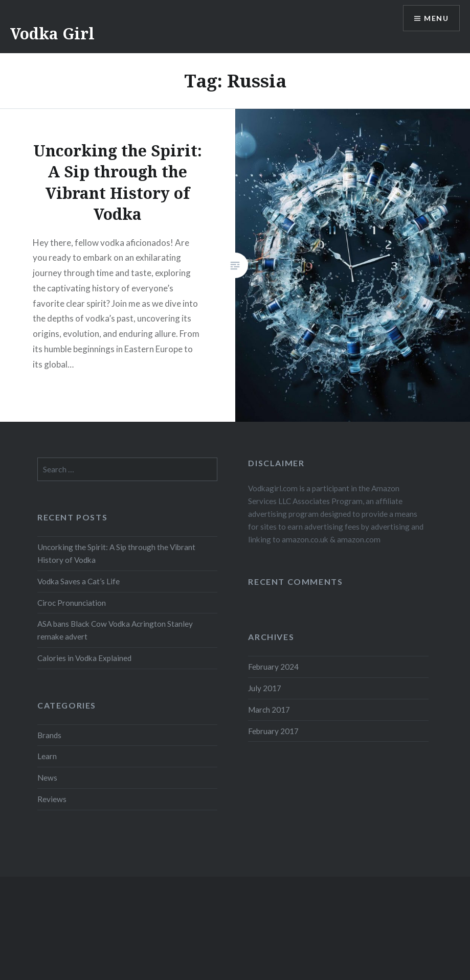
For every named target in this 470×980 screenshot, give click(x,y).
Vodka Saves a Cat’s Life (79, 581)
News (47, 778)
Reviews (52, 799)
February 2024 (273, 667)
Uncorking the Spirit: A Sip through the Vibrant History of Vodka (116, 553)
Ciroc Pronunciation (72, 603)
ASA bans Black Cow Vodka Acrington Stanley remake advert (115, 630)
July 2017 (265, 688)
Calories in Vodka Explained (84, 658)
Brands (49, 735)
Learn (47, 756)
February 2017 (273, 731)
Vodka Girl (52, 33)
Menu (436, 18)
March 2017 (269, 710)
